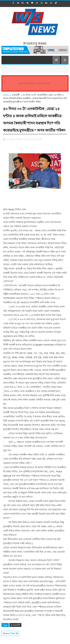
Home (6, 95)
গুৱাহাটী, (38, 139)
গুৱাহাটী (16, 95)
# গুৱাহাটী (15, 625)
